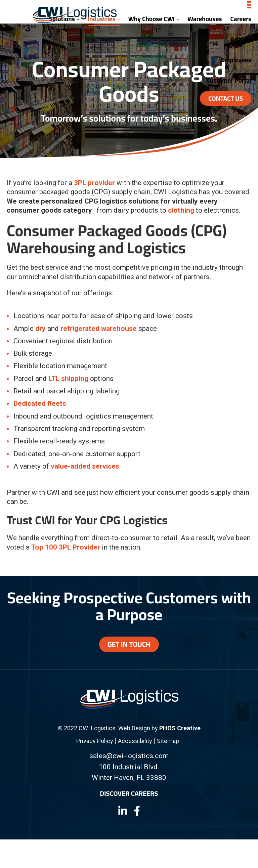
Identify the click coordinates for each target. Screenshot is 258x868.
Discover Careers (129, 793)
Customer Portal (229, 80)
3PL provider (94, 183)
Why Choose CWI (154, 19)
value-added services (85, 466)
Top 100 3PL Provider (66, 547)
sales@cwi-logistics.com (129, 756)
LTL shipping (68, 379)
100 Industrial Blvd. (129, 767)
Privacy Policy (95, 741)
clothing (181, 210)
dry (40, 329)
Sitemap (168, 741)
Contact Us (226, 98)
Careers (241, 19)
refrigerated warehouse (99, 329)
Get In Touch (129, 644)
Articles (241, 39)
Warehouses (205, 19)
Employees (236, 60)
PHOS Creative (180, 728)
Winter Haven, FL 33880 (129, 778)
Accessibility (135, 741)
